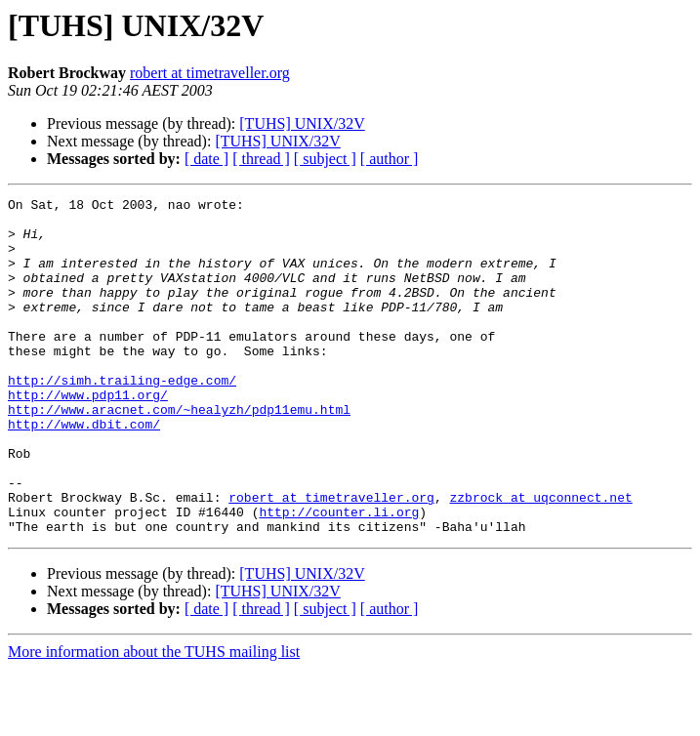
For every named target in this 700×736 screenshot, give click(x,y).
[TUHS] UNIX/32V (302, 123)
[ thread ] (261, 159)
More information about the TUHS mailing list (154, 719)
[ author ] (390, 159)
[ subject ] (325, 159)
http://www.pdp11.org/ (88, 435)
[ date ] (206, 159)
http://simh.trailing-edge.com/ (122, 418)
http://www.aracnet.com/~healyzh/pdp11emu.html (179, 453)
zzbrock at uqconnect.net (540, 558)
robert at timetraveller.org (210, 73)
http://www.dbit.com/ (84, 470)
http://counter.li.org (339, 576)
